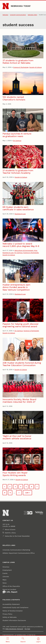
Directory (6, 567)
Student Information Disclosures (14, 620)
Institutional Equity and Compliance (15, 607)
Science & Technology (21, 67)
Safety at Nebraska (10, 617)
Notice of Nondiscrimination (13, 611)
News (5, 583)
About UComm (10, 530)
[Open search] (23, 640)
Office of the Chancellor (11, 586)
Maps (4, 580)
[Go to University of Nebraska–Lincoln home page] (6, 6)
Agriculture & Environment (24, 250)
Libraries (6, 577)
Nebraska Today (21, 6)
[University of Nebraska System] (39, 513)
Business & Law (20, 214)
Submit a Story (10, 533)
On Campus (17, 141)
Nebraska (5, 15)
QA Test (27, 629)
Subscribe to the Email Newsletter (17, 536)
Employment (7, 570)
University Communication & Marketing (16, 550)
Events (5, 573)
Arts (36, 250)
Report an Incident (10, 591)
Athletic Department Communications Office (19, 553)
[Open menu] (8, 640)
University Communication (18, 15)
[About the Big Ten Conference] (28, 513)
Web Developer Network (14, 629)
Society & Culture (36, 67)
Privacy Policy (7, 614)
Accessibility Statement (11, 604)
